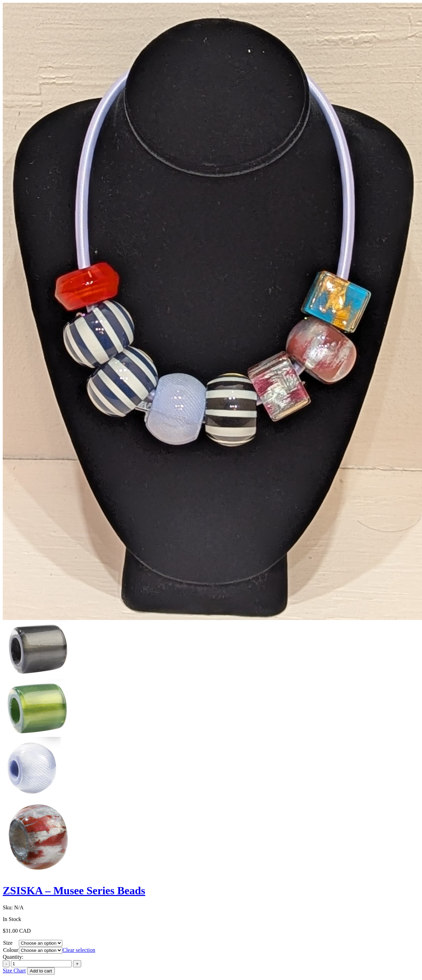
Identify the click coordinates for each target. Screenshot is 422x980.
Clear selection (79, 950)
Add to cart (41, 971)
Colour (11, 950)
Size (8, 943)
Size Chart (14, 971)
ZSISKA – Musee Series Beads (74, 891)
